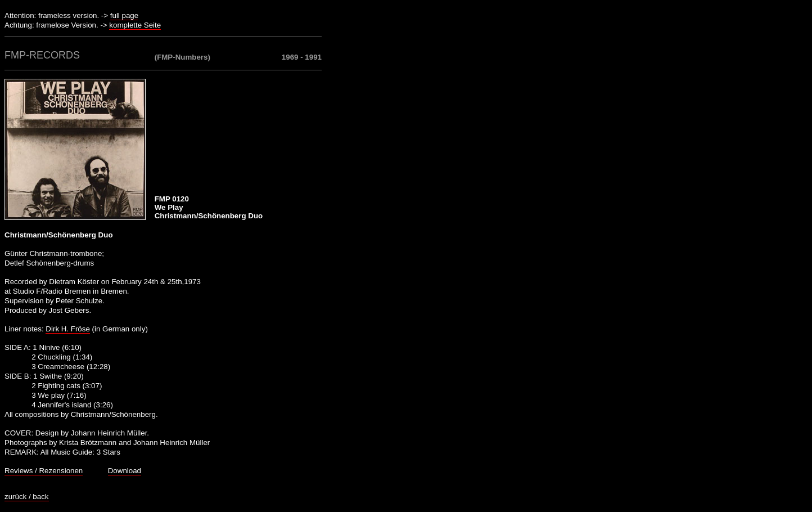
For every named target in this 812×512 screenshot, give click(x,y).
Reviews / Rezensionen (44, 471)
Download (125, 471)
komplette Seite (135, 25)
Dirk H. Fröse (68, 329)
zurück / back (27, 497)
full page (124, 15)
